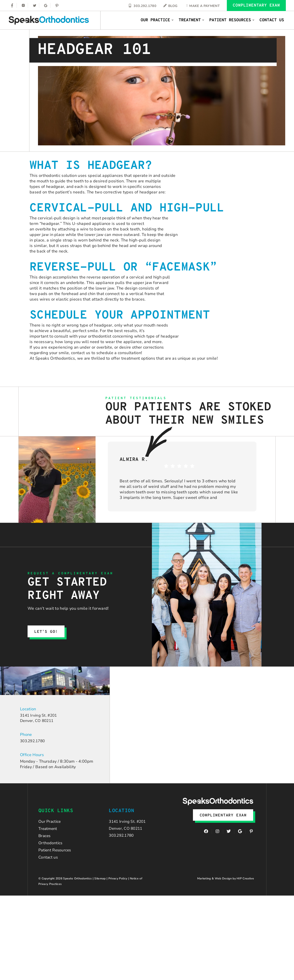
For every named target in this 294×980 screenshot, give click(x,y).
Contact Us (272, 20)
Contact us (48, 860)
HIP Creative (245, 882)
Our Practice (157, 20)
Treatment (192, 20)
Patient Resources (232, 20)
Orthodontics (51, 845)
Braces (45, 838)
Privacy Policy (118, 882)
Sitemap (100, 882)
